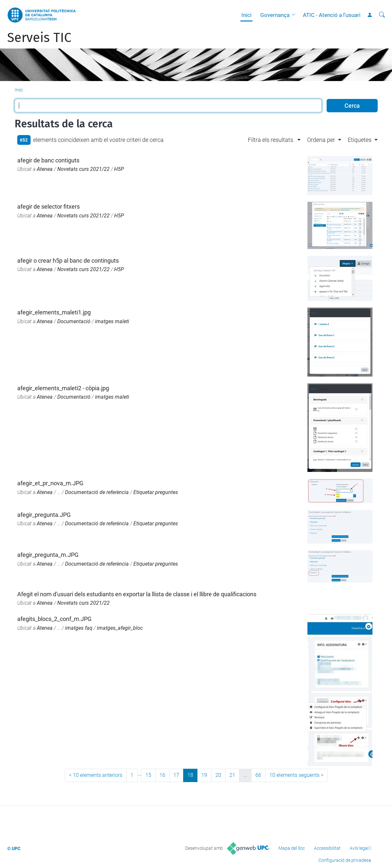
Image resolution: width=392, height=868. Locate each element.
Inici (246, 15)
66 (258, 775)
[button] (295, 15)
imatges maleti (112, 321)
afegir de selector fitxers (48, 207)
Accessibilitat (327, 848)
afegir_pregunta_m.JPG (48, 555)
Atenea (45, 169)
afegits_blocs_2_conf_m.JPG (54, 619)
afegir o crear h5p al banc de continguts (68, 261)
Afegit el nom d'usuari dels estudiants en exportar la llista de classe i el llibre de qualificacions (137, 594)
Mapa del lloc (292, 848)
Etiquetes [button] (360, 140)
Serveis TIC (39, 38)
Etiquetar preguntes (156, 492)
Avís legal (359, 848)
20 (218, 775)
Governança (275, 15)
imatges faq (79, 628)
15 (148, 775)
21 (232, 775)
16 (162, 775)
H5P (119, 169)
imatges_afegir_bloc (120, 628)
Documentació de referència (97, 492)
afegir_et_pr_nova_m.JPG (50, 483)
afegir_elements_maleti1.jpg (54, 312)
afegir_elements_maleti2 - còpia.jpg (63, 388)
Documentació (74, 321)
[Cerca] (382, 15)
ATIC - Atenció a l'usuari (332, 15)
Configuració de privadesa (345, 860)
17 (176, 775)
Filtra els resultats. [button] (271, 140)
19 (204, 775)
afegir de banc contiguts (48, 160)
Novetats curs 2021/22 (83, 169)
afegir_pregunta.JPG (44, 515)
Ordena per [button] (321, 140)
